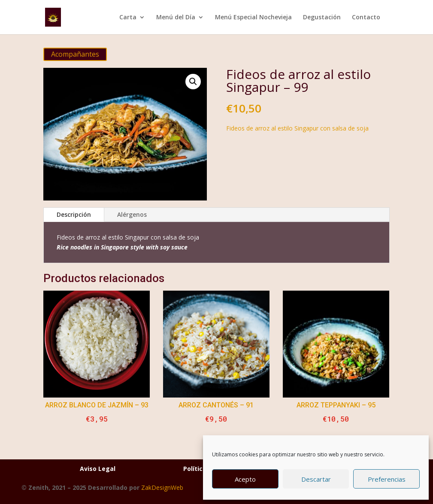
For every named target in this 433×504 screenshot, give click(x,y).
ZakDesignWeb (162, 487)
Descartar (316, 479)
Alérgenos (132, 214)
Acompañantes (75, 54)
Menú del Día (176, 18)
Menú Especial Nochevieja (253, 18)
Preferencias (387, 479)
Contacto (366, 18)
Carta (128, 18)
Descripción (74, 214)
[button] (193, 82)
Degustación (322, 18)
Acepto (245, 479)
